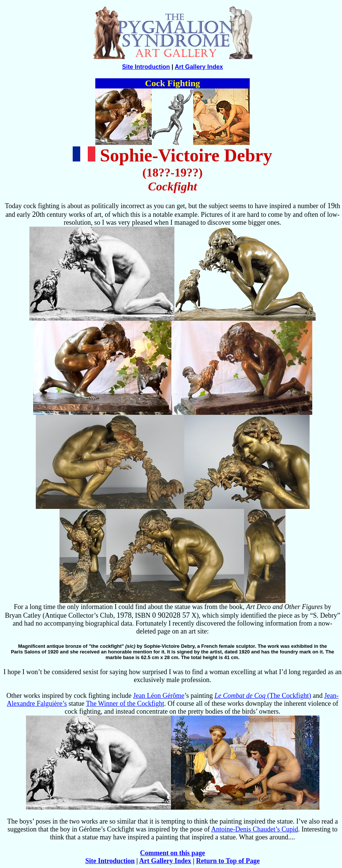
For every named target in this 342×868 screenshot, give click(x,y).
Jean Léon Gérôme (159, 696)
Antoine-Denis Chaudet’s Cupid (254, 829)
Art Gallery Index (199, 67)
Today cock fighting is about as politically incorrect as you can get (95, 206)
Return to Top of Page (228, 861)
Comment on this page (173, 853)
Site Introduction (146, 67)
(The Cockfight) (263, 696)
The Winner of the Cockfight (125, 704)
